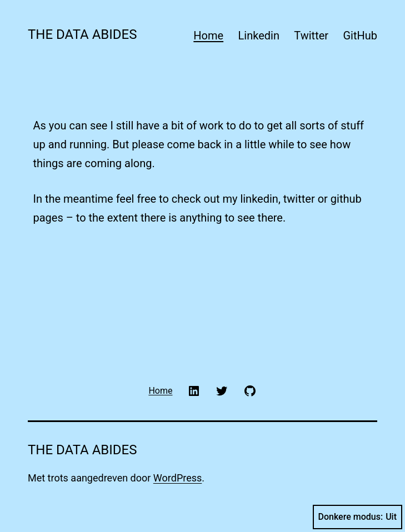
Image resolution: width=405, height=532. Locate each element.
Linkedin (259, 36)
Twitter (311, 36)
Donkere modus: (358, 517)
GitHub (360, 36)
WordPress (177, 478)
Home (208, 36)
